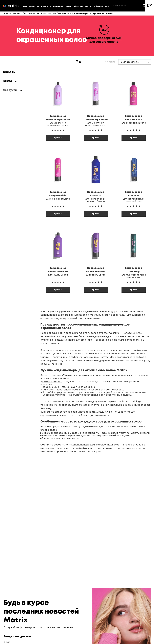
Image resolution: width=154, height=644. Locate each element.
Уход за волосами (46, 14)
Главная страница (13, 14)
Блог (107, 6)
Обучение (78, 6)
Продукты (46, 6)
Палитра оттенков (62, 6)
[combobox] (129, 6)
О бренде (98, 6)
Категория (64, 14)
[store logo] (11, 6)
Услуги (88, 6)
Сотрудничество (31, 6)
